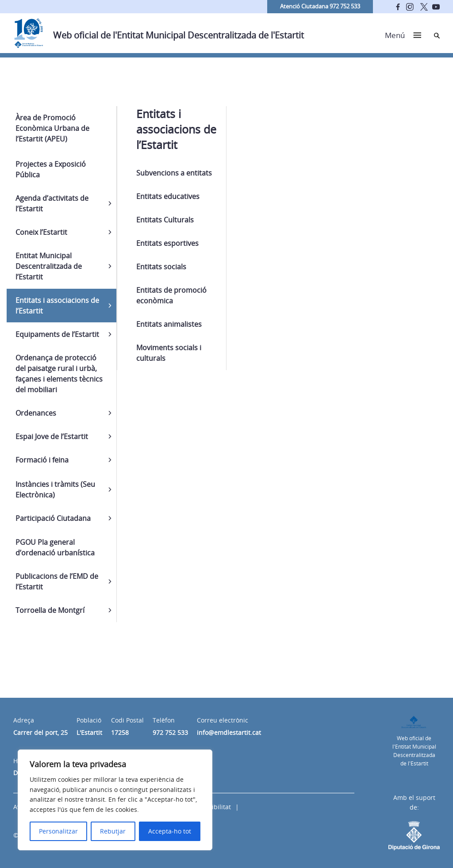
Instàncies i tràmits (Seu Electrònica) (55, 489)
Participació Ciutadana (53, 518)
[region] (115, 800)
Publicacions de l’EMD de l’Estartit (57, 581)
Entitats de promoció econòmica (171, 295)
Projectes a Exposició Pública (51, 169)
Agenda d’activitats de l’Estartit (52, 203)
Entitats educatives (168, 196)
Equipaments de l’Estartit (57, 334)
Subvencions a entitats (174, 173)
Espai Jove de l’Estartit (52, 436)
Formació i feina (42, 460)
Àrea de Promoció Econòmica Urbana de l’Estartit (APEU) (52, 128)
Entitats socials (161, 267)
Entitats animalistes (169, 324)
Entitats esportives (167, 243)
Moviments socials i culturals (169, 353)
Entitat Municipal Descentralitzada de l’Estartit (49, 266)
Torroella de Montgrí (50, 610)
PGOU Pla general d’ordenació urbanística (55, 547)
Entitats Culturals (165, 220)
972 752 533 (170, 732)
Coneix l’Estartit (41, 232)
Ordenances (36, 413)
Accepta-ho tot (170, 831)
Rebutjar (113, 831)
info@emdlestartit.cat (229, 732)
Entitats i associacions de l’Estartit (57, 306)
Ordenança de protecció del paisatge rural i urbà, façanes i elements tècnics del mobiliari (59, 374)
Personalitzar (58, 831)
